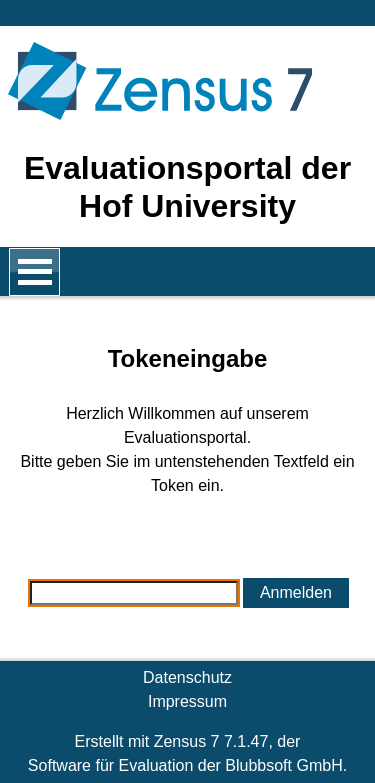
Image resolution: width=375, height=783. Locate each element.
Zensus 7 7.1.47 (211, 741)
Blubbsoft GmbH (283, 765)
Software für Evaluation (110, 765)
